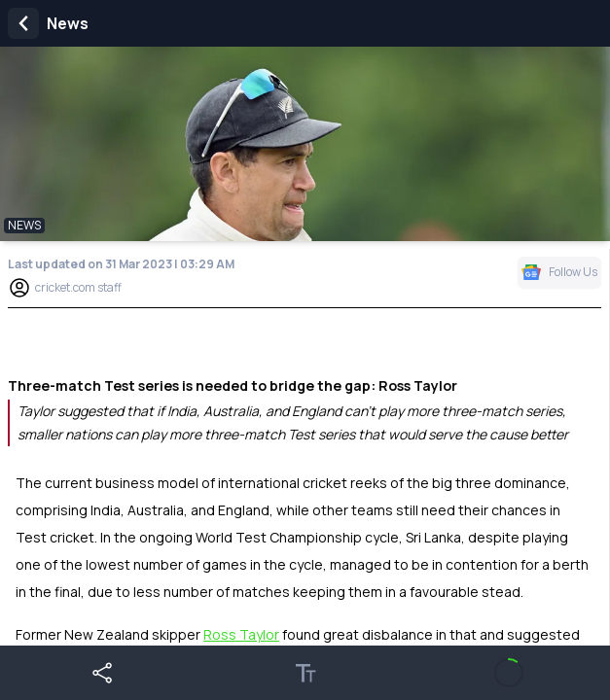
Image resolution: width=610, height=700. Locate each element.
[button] (102, 673)
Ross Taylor (241, 634)
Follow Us (559, 272)
